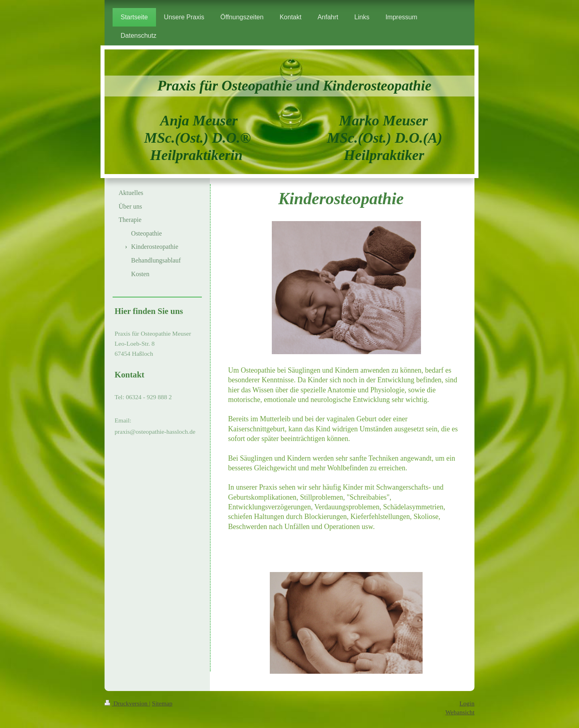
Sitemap (162, 703)
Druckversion (127, 703)
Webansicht (460, 712)
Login (467, 703)
